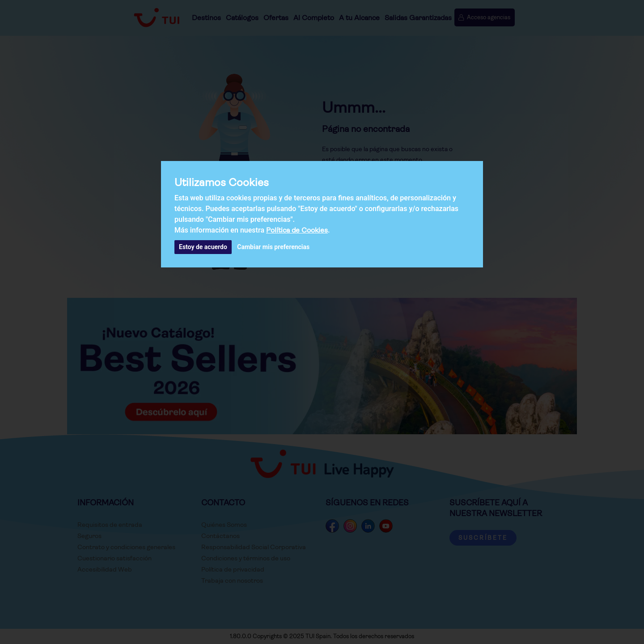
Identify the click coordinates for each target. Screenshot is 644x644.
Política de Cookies (297, 230)
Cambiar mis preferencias (273, 247)
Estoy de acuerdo (203, 247)
